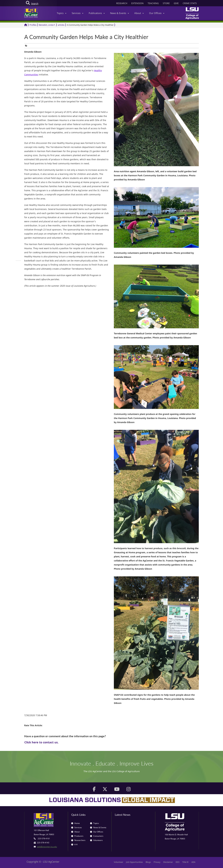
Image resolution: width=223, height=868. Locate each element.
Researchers (78, 840)
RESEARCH (122, 3)
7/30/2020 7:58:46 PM (36, 715)
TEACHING (153, 3)
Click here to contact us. (41, 742)
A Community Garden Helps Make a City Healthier (90, 25)
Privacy (157, 862)
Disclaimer (168, 862)
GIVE (176, 3)
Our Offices (157, 13)
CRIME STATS (190, 3)
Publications (97, 13)
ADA (193, 862)
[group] (27, 46)
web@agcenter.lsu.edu (47, 847)
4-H (74, 844)
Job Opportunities (134, 862)
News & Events (120, 13)
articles (61, 25)
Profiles (33, 25)
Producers (77, 836)
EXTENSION (137, 3)
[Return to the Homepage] (26, 25)
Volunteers (96, 840)
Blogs (148, 862)
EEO (178, 862)
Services (78, 13)
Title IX (185, 862)
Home (75, 823)
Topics (62, 13)
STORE (166, 3)
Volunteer (118, 862)
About (139, 13)
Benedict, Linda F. (47, 25)
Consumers (97, 836)
